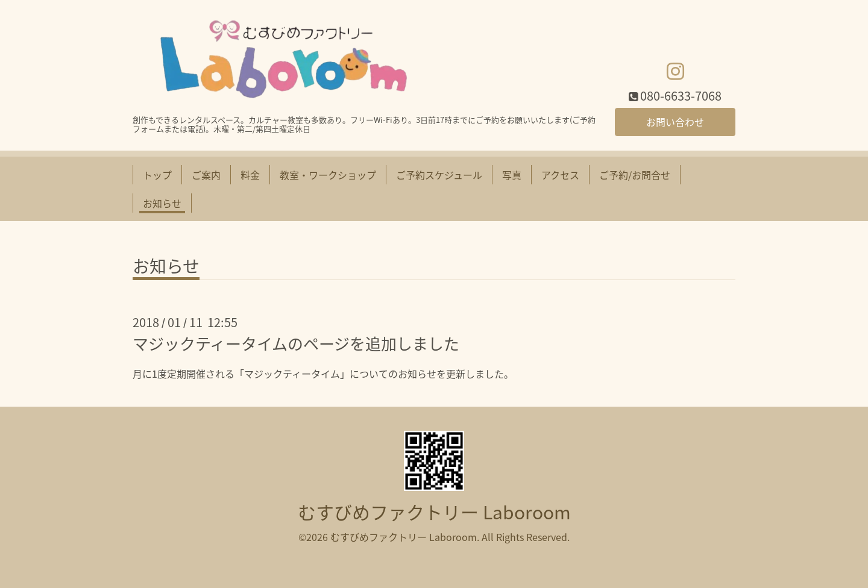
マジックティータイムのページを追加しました (296, 343)
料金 (250, 175)
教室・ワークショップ (328, 175)
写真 (512, 175)
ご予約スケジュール (439, 175)
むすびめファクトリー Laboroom (434, 512)
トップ (157, 175)
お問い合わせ (675, 122)
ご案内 (206, 175)
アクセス (560, 175)
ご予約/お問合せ (635, 175)
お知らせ (162, 203)
